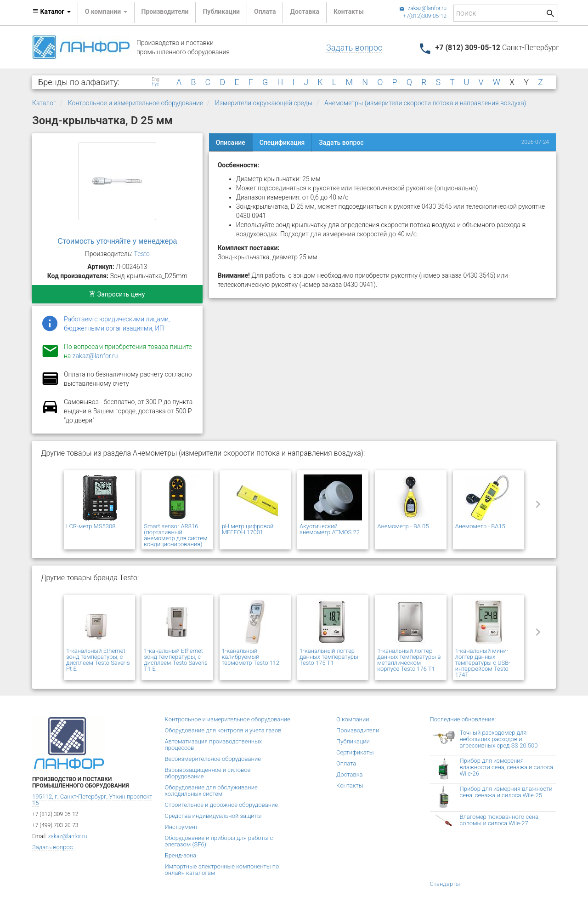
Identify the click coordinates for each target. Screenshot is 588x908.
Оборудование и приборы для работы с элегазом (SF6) (219, 841)
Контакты (349, 11)
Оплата (265, 11)
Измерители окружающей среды (264, 103)
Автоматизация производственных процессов (214, 745)
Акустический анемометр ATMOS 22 (330, 529)
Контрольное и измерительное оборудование (136, 103)
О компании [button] (106, 11)
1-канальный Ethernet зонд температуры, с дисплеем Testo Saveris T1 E (176, 660)
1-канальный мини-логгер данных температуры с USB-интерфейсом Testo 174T (483, 663)
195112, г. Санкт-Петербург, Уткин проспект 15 (92, 800)
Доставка (304, 11)
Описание (231, 143)
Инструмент (181, 827)
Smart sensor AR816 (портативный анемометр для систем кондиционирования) (175, 535)
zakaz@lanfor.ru (423, 8)
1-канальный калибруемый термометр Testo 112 (251, 657)
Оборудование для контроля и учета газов (223, 730)
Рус (155, 84)
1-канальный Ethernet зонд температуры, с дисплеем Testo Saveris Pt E (98, 660)
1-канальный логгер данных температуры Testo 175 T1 (329, 657)
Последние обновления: (463, 719)
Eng (155, 80)
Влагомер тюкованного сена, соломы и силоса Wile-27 (500, 820)
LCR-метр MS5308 (91, 526)
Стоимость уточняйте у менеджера (117, 241)
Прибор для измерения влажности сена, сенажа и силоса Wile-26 (506, 767)
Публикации (221, 11)
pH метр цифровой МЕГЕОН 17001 (248, 529)
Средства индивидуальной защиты (213, 816)
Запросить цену (117, 294)
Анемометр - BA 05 (403, 526)
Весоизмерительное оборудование (213, 759)
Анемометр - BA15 (480, 526)
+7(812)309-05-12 (425, 16)
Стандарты (445, 884)
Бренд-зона (181, 855)
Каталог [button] (51, 11)
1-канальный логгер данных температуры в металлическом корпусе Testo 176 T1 (409, 660)
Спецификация (282, 143)
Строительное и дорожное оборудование (222, 805)
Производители (165, 11)
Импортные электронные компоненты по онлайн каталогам (222, 870)
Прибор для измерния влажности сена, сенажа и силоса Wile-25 (506, 792)
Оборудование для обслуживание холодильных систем (211, 791)
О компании (353, 719)
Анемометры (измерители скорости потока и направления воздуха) (425, 103)
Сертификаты (355, 752)
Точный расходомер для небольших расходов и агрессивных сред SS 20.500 (499, 739)
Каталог (44, 103)
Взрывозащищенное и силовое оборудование (208, 773)
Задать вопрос (354, 48)
